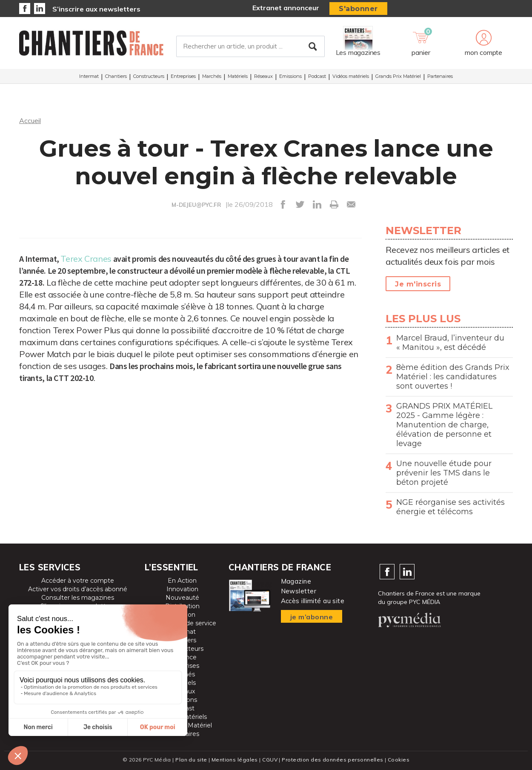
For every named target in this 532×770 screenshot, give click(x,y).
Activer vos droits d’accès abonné (78, 589)
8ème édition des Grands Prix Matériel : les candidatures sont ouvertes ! (453, 377)
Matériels (238, 76)
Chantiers (116, 76)
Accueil (30, 120)
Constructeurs (149, 76)
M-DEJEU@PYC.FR (196, 205)
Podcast (317, 76)
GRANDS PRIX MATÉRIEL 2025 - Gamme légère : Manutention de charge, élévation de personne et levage (444, 425)
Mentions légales (235, 760)
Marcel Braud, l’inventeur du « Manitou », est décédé (450, 343)
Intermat (89, 76)
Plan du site (191, 760)
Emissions (290, 76)
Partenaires (440, 76)
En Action (182, 581)
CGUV (270, 760)
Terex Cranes (86, 259)
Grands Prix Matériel (398, 76)
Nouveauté (182, 598)
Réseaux (263, 76)
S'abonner (358, 9)
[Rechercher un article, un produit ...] (250, 46)
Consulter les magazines (78, 598)
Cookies (399, 760)
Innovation (182, 589)
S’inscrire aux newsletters (96, 9)
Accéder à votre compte (78, 581)
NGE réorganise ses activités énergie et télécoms (450, 507)
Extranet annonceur (286, 8)
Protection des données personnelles (332, 760)
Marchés (212, 76)
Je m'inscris (418, 284)
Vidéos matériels (351, 76)
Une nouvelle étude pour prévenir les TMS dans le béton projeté (444, 473)
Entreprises (183, 76)
